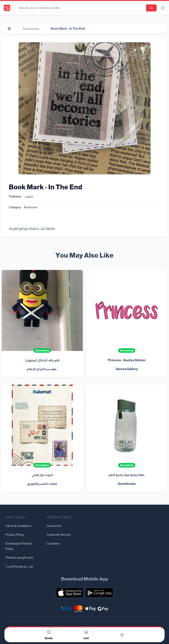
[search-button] (151, 8)
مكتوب (29, 196)
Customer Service (59, 535)
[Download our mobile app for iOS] (70, 593)
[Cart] (86, 632)
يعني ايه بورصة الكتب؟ (19, 566)
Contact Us (54, 526)
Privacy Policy (15, 535)
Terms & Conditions (18, 526)
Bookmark (31, 207)
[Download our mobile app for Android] (99, 593)
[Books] (49, 632)
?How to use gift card (19, 557)
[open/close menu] (163, 8)
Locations (53, 543)
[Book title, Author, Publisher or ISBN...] (82, 8)
